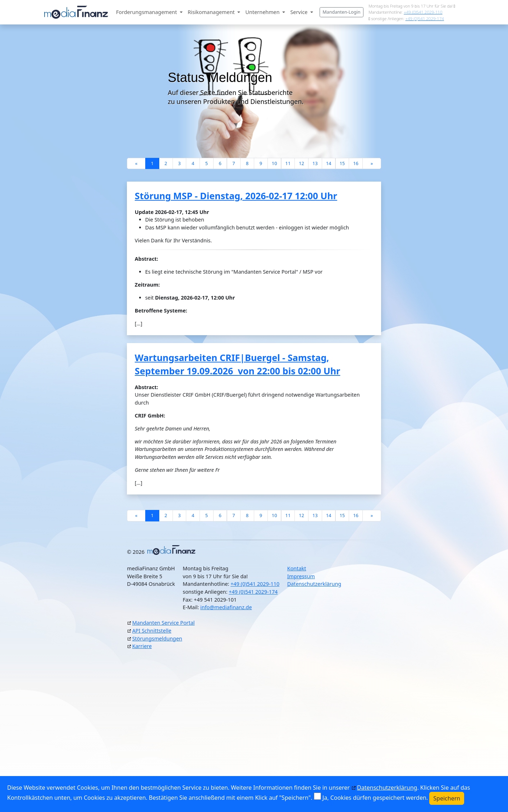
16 (356, 163)
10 (274, 163)
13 (315, 163)
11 (288, 163)
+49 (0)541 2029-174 (424, 19)
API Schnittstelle (152, 631)
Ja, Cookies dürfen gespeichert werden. (375, 798)
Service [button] (299, 12)
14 (329, 163)
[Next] (372, 163)
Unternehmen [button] (263, 12)
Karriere (142, 646)
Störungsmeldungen (157, 638)
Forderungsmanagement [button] (147, 12)
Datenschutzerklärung (314, 584)
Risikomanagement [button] (212, 12)
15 (342, 163)
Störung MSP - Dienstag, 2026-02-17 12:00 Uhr (236, 196)
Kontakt (297, 568)
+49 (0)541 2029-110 (423, 12)
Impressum (301, 576)
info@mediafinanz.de (226, 607)
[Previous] (136, 163)
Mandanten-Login (341, 12)
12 (301, 163)
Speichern (447, 798)
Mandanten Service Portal (164, 623)
